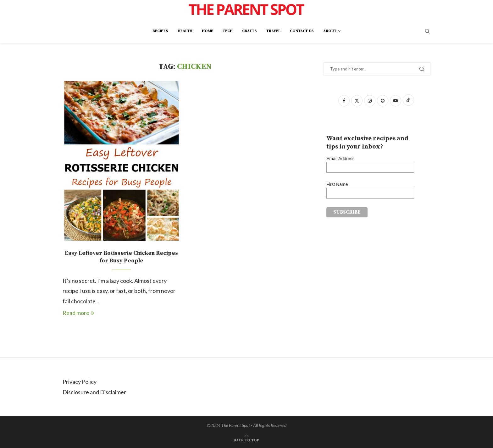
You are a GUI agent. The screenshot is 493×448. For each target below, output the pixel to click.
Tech (228, 31)
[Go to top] (246, 439)
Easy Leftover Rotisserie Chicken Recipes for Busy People (121, 257)
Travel (273, 31)
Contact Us (302, 31)
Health (185, 31)
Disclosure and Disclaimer (94, 392)
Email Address (340, 159)
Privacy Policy (80, 382)
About (330, 31)
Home (208, 31)
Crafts (249, 31)
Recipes (160, 31)
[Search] (427, 32)
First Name (337, 184)
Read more (78, 313)
